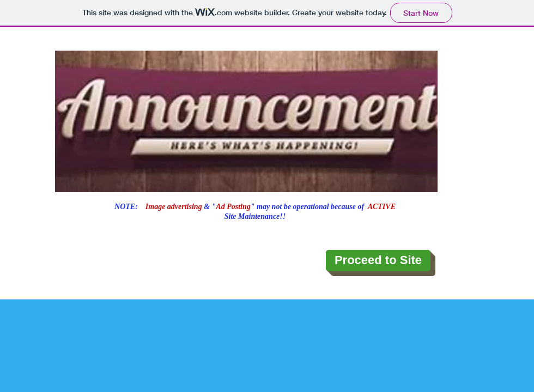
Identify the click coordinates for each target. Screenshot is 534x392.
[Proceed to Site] (378, 261)
